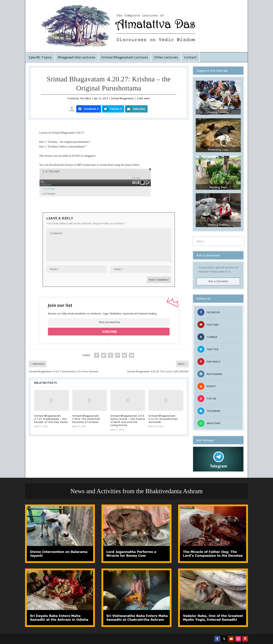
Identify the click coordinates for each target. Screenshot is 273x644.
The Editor (85, 98)
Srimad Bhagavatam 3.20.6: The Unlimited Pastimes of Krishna (86, 419)
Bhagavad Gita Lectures (77, 57)
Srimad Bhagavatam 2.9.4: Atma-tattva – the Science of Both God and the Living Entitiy (128, 421)
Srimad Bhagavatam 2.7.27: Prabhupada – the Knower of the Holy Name (51, 419)
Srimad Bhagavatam (122, 98)
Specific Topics (40, 57)
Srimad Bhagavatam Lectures (125, 57)
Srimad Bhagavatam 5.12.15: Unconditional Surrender (163, 419)
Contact (190, 57)
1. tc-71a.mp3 (48, 189)
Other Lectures (166, 57)
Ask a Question (218, 281)
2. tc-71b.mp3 (48, 194)
